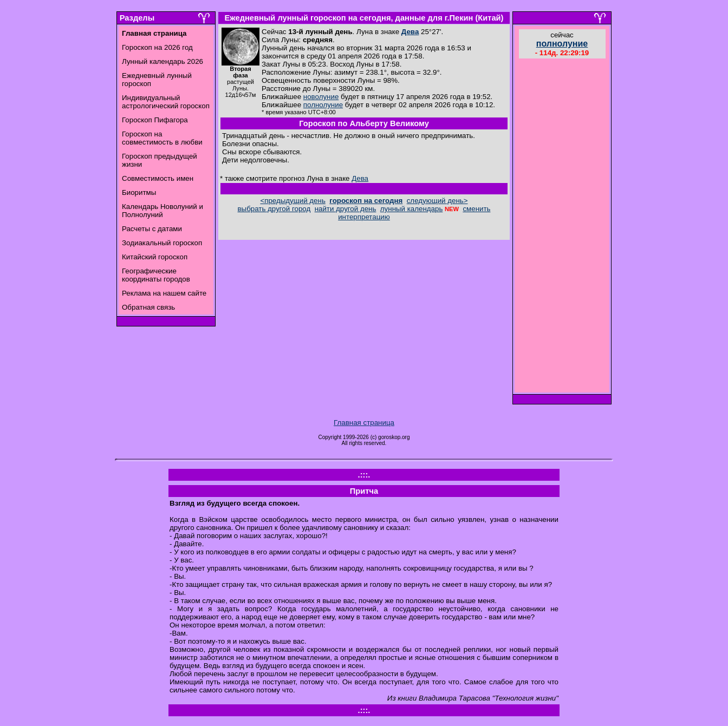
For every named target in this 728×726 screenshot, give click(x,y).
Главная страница (364, 423)
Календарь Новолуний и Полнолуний (162, 211)
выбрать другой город (274, 209)
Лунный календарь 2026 (162, 61)
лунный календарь (412, 209)
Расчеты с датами (152, 229)
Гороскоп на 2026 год (157, 47)
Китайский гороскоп (155, 257)
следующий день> (437, 201)
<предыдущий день (292, 201)
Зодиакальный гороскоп (162, 243)
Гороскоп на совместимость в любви (162, 138)
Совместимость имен (158, 178)
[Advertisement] (562, 227)
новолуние (321, 97)
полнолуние (323, 105)
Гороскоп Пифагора (155, 120)
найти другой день (346, 209)
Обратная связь (148, 307)
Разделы (137, 18)
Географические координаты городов (156, 275)
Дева (410, 32)
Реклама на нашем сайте (164, 293)
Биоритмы (139, 192)
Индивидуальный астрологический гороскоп (166, 102)
